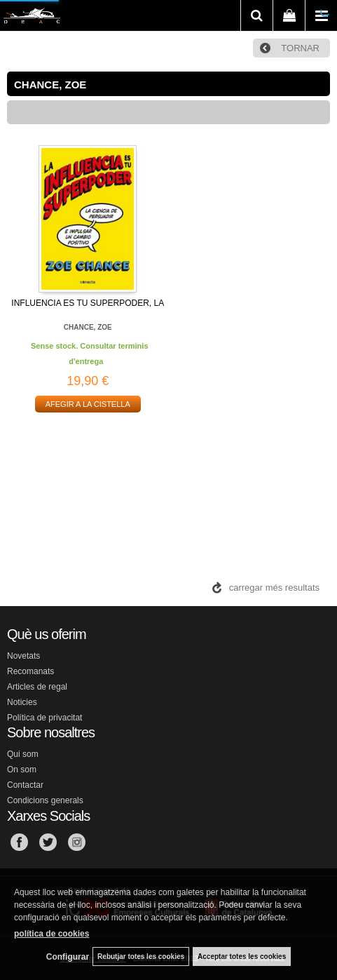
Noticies (22, 702)
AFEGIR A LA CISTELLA (88, 404)
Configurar (68, 957)
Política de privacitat (44, 718)
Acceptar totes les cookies (242, 956)
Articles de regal (37, 687)
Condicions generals (45, 800)
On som (22, 770)
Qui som (23, 754)
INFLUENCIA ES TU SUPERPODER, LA (88, 303)
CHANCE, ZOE (88, 327)
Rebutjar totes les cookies (141, 956)
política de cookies (51, 934)
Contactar (25, 785)
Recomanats (30, 671)
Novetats (23, 656)
